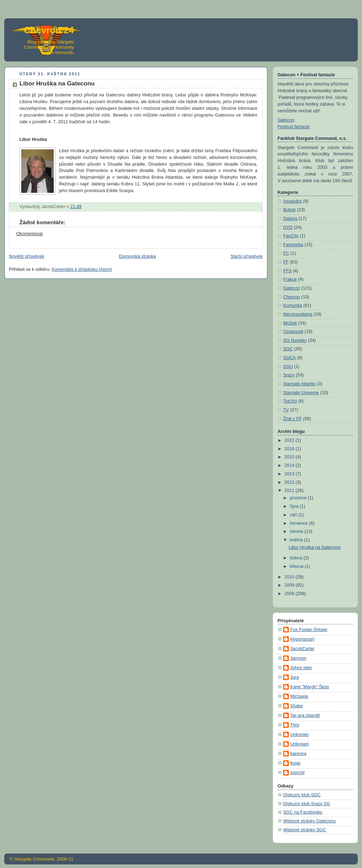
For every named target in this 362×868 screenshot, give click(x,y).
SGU (288, 367)
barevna (298, 754)
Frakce (290, 279)
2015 (290, 457)
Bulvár (290, 210)
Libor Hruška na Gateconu (315, 547)
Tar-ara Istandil (305, 715)
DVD (288, 227)
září (294, 515)
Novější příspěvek (27, 256)
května (297, 540)
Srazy (289, 375)
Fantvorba (293, 245)
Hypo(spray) (302, 639)
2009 (290, 585)
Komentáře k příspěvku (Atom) (82, 269)
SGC (288, 349)
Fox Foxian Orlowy (309, 630)
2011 (290, 491)
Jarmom (298, 658)
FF (286, 262)
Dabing (290, 219)
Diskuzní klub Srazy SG (306, 804)
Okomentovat (30, 234)
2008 (290, 594)
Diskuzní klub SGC (302, 795)
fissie (295, 763)
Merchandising (298, 314)
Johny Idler (301, 668)
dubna (297, 558)
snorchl (297, 773)
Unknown (300, 735)
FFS (287, 271)
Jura (295, 677)
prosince (299, 498)
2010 (290, 577)
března (297, 566)
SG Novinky (295, 340)
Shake (297, 706)
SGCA (290, 358)
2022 (290, 440)
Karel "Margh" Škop (310, 687)
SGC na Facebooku (303, 812)
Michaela (299, 696)
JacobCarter (302, 649)
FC (286, 253)
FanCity (291, 236)
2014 (290, 465)
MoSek (290, 323)
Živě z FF (293, 419)
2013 (290, 474)
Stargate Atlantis (299, 384)
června (297, 531)
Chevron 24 (49, 30)
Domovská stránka (137, 256)
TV (286, 410)
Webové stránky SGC (305, 830)
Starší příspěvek (247, 256)
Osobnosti (293, 332)
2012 (290, 482)
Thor (295, 725)
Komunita (293, 305)
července (300, 523)
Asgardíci (293, 201)
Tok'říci (290, 401)
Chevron (292, 297)
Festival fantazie (294, 127)
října (295, 506)
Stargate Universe (301, 393)
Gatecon (286, 120)
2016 (290, 449)
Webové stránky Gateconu (309, 821)
